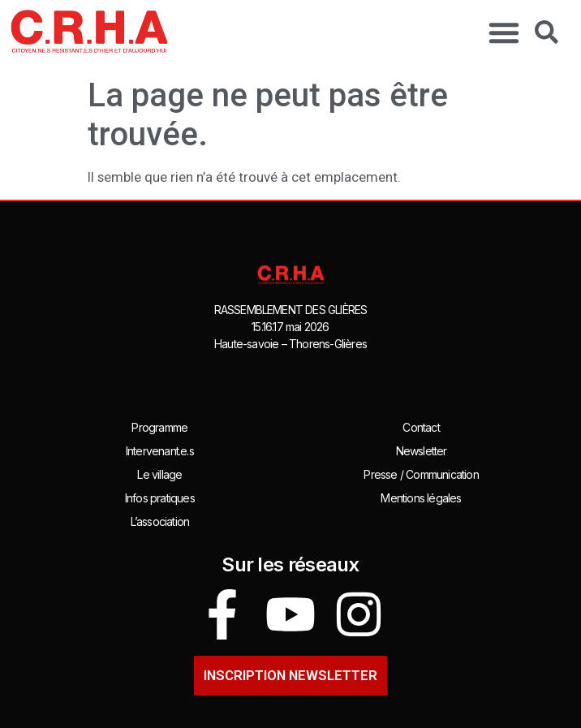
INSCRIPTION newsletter (290, 675)
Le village (159, 474)
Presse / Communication (421, 474)
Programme (159, 427)
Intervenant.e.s (160, 451)
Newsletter (422, 451)
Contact (421, 427)
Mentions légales (421, 498)
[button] (504, 32)
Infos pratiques (160, 498)
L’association (160, 521)
